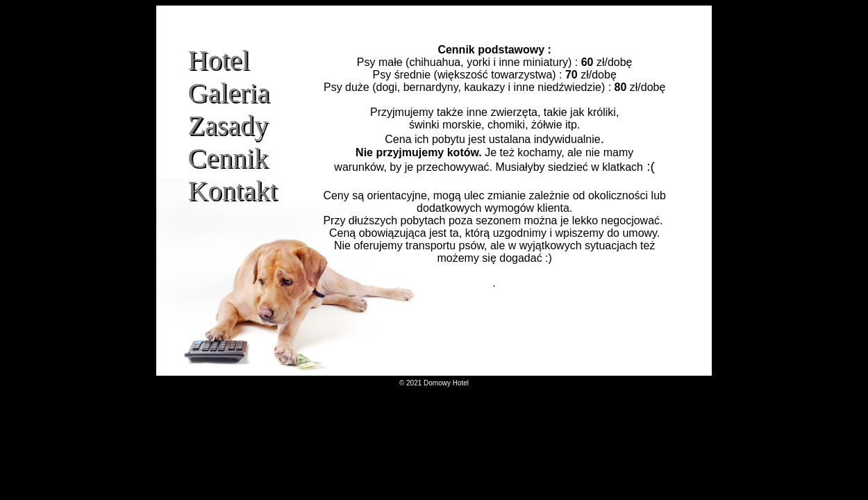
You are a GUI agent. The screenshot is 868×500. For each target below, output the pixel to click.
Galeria (229, 93)
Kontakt (233, 191)
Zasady (228, 125)
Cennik (228, 158)
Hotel (219, 60)
